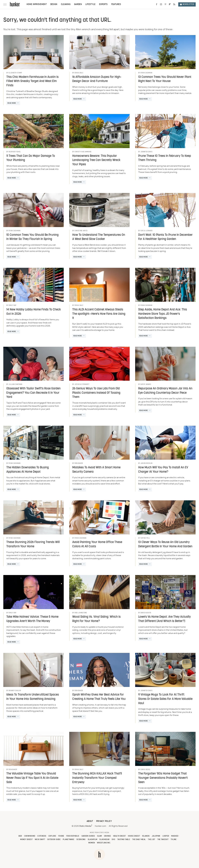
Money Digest (26, 840)
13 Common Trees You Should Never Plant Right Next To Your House (165, 79)
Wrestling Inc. (104, 843)
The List (151, 840)
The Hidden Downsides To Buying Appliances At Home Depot (28, 470)
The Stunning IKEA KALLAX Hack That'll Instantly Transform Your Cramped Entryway (97, 778)
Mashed (175, 836)
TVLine (174, 840)
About (90, 821)
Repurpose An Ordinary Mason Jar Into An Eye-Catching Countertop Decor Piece (165, 391)
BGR (20, 836)
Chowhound (30, 836)
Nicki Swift (40, 840)
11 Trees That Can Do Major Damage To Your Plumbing (31, 158)
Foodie (61, 836)
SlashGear (104, 840)
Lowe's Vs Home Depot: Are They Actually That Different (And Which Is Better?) (164, 619)
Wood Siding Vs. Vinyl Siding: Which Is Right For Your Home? (96, 619)
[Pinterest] (165, 4)
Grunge (108, 836)
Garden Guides (88, 836)
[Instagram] (161, 4)
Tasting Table (124, 840)
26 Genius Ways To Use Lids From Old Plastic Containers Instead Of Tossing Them (96, 393)
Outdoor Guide (54, 840)
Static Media (85, 826)
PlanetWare (68, 840)
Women (92, 843)
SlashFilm (93, 840)
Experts (103, 4)
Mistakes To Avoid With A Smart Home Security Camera (96, 470)
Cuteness (42, 836)
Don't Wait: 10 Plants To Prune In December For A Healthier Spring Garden (165, 237)
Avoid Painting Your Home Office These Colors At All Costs (97, 544)
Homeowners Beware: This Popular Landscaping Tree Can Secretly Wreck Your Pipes (96, 160)
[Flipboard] (170, 4)
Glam (99, 836)
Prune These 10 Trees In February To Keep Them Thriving (165, 158)
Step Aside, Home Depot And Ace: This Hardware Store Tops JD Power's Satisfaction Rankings (163, 314)
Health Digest (120, 836)
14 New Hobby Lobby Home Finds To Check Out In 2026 (34, 312)
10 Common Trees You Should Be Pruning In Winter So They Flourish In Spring (32, 237)
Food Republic (73, 836)
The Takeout (163, 840)
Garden (78, 4)
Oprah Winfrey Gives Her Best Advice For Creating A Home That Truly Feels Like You (99, 697)
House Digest (134, 836)
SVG (113, 840)
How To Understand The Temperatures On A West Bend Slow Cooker (99, 237)
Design (54, 4)
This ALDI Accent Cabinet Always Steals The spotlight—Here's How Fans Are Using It (99, 314)
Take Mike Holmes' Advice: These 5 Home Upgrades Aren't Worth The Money (32, 619)
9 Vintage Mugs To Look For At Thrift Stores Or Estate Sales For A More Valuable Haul (165, 699)
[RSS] (174, 4)
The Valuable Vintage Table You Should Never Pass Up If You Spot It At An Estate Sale (32, 778)
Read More (12, 103)
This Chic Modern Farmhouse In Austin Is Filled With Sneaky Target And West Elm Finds (32, 81)
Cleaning (66, 4)
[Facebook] (157, 4)
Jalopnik (156, 836)
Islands (146, 836)
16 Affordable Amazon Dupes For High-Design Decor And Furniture (97, 79)
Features (116, 4)
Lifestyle (90, 4)
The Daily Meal (139, 840)
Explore (52, 836)
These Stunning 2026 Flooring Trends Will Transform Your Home (33, 544)
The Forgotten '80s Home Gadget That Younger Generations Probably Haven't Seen (163, 778)
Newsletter (187, 4)
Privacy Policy (104, 821)
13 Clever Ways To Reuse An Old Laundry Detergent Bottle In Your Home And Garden (165, 544)
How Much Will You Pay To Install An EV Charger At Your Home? (163, 470)
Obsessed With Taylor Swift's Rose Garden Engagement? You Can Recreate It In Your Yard (33, 393)
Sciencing (81, 840)
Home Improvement (37, 4)
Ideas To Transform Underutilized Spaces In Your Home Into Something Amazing (33, 697)
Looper (166, 836)
